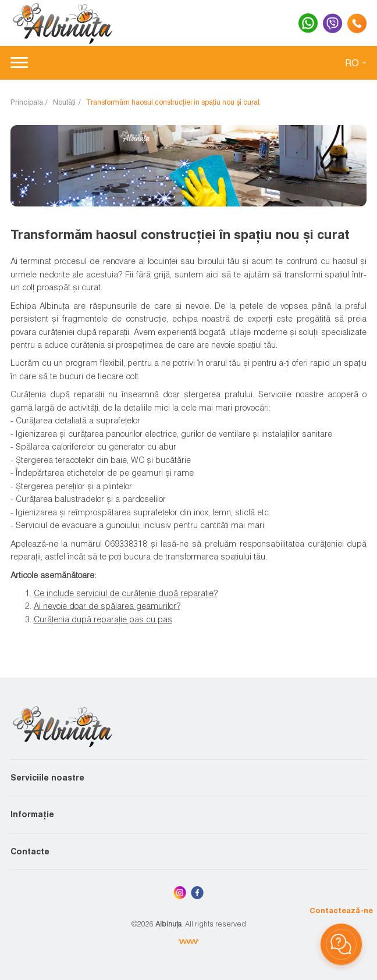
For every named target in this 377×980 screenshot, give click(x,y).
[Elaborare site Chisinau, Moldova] (188, 942)
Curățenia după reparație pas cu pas (103, 619)
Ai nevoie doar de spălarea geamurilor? (107, 606)
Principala (27, 102)
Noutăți (64, 102)
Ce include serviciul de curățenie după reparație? (126, 593)
